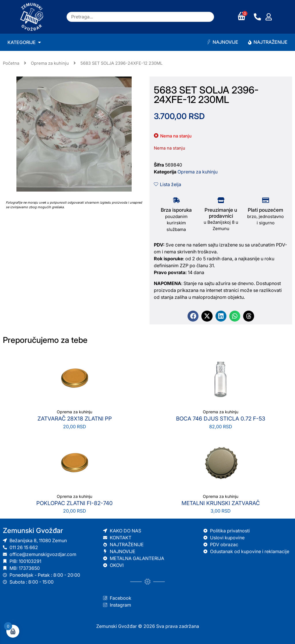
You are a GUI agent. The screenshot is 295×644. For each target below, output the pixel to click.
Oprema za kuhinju (50, 63)
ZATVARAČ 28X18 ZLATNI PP (75, 419)
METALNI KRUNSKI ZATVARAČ (221, 503)
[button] (193, 316)
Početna (11, 63)
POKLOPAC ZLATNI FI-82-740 (74, 503)
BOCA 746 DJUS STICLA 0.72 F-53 (221, 419)
